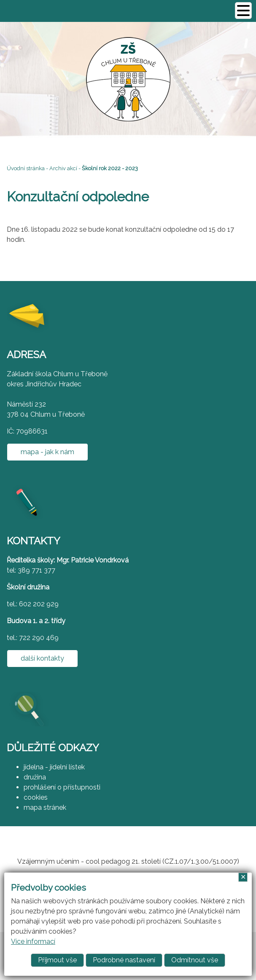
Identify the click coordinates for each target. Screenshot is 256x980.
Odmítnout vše (195, 960)
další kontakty (42, 658)
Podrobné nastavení (124, 960)
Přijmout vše (57, 960)
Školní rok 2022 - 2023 (110, 168)
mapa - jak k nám (47, 452)
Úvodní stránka (26, 168)
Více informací (33, 941)
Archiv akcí (63, 168)
